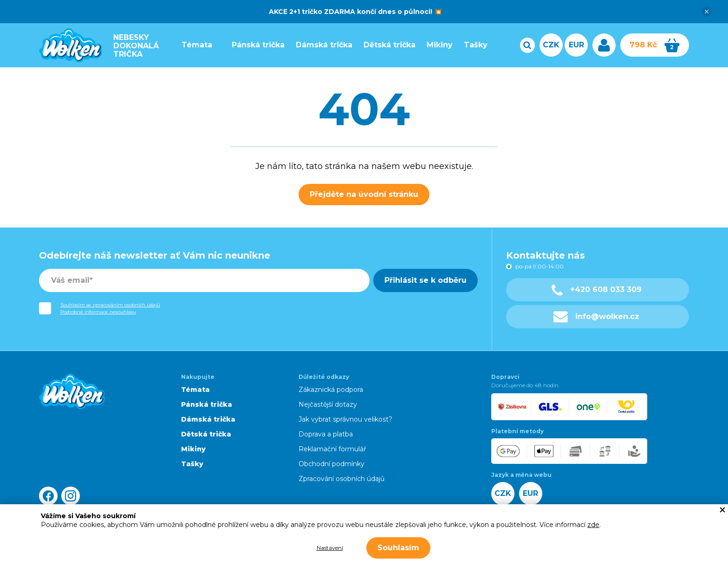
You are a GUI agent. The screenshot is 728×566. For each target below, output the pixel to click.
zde (593, 525)
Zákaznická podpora (331, 390)
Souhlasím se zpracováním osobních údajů (110, 305)
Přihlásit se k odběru (426, 280)
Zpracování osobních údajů (341, 479)
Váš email (70, 280)
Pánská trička (254, 45)
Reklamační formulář (332, 449)
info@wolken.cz (596, 317)
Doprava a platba (326, 434)
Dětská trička (385, 45)
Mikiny (435, 45)
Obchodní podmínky (331, 464)
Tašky (471, 45)
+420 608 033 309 (597, 290)
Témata (193, 45)
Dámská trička (320, 45)
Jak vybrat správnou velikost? (345, 419)
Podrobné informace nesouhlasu (98, 312)
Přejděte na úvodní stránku (364, 194)
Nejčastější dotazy (328, 404)
